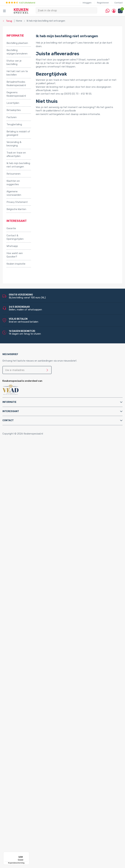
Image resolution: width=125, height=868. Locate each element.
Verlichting (12, 764)
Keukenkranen (21, 537)
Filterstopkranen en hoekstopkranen (33, 600)
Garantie (11, 228)
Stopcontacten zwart (25, 760)
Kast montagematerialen (27, 628)
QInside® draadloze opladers (29, 812)
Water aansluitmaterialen (27, 642)
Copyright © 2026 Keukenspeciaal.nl (23, 434)
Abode (17, 823)
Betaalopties (14, 110)
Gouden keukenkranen (32, 558)
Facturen (12, 117)
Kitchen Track (21, 816)
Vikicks (17, 530)
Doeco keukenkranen (31, 590)
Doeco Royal (20, 844)
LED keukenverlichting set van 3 (38, 774)
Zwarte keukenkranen (31, 541)
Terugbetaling (14, 124)
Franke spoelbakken (24, 732)
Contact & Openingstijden (15, 237)
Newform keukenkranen (33, 586)
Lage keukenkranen (30, 551)
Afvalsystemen (15, 475)
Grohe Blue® (20, 510)
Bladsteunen (20, 610)
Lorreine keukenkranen (32, 576)
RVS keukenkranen (30, 544)
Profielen (18, 635)
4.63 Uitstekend (20, 3)
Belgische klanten (16, 209)
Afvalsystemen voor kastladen (30, 485)
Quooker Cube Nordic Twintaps (37, 659)
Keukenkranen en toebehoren (23, 534)
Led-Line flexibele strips (33, 802)
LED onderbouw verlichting (35, 798)
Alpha (16, 826)
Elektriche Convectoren (26, 499)
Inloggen (87, 3)
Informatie (9, 402)
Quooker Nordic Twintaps (27, 694)
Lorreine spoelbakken (25, 729)
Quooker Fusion (22, 680)
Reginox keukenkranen (32, 572)
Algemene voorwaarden (14, 193)
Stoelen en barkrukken (25, 468)
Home (11, 447)
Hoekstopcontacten (24, 757)
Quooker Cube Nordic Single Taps (38, 663)
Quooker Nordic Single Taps (28, 704)
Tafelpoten (19, 471)
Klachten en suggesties (13, 183)
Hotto (23, 520)
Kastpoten (19, 457)
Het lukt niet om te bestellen (17, 73)
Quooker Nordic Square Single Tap (38, 711)
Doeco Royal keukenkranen (35, 593)
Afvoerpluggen (21, 607)
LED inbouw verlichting (32, 795)
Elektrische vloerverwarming (29, 506)
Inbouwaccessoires (24, 454)
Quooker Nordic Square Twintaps (38, 701)
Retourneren (14, 174)
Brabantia (18, 833)
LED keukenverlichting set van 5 (38, 781)
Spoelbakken (14, 718)
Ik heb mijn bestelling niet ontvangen (18, 165)
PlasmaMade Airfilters (25, 527)
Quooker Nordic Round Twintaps (38, 697)
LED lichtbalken (28, 788)
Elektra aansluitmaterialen (27, 617)
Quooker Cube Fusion (31, 652)
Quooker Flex (20, 666)
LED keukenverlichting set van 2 (38, 771)
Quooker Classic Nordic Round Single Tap (36, 715)
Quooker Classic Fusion (32, 690)
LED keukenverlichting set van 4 (38, 778)
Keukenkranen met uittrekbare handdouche (44, 555)
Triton (23, 523)
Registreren (103, 3)
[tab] (62, 402)
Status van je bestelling (14, 62)
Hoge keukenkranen (30, 548)
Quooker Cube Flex (30, 656)
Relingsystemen (22, 464)
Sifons (17, 638)
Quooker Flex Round (31, 670)
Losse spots (27, 791)
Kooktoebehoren (22, 461)
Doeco (17, 840)
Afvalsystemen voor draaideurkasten (34, 478)
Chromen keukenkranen (33, 569)
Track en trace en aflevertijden (16, 154)
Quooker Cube (21, 649)
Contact (118, 3)
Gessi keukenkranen (30, 583)
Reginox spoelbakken (25, 725)
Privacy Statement (17, 202)
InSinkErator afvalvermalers (28, 492)
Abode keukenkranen (31, 579)
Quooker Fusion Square (32, 687)
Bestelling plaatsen (17, 43)
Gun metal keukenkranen (33, 562)
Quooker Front (21, 677)
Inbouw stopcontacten (26, 746)
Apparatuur (13, 496)
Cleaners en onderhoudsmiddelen (32, 614)
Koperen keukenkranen (32, 565)
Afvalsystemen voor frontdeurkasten (34, 482)
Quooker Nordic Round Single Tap (38, 708)
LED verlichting (22, 767)
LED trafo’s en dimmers (33, 805)
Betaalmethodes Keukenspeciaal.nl (16, 84)
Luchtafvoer (20, 631)
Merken (10, 819)
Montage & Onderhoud (19, 604)
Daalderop (19, 837)
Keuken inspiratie (16, 264)
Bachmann (19, 830)
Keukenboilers (21, 513)
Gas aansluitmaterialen (26, 621)
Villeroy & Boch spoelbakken (29, 736)
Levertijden (13, 103)
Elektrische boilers (23, 503)
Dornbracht (20, 851)
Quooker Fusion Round (32, 683)
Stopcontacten (15, 743)
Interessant (11, 411)
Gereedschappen (22, 624)
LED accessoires (29, 809)
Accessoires (13, 450)
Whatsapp (12, 246)
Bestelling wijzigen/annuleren (17, 52)
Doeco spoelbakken (24, 722)
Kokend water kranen (25, 517)
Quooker (11, 645)
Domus (17, 847)
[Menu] (27, 854)
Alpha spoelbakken (23, 739)
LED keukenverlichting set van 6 (38, 784)
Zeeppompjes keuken (25, 597)
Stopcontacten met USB (27, 750)
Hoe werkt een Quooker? (15, 255)
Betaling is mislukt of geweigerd (18, 133)
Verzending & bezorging (14, 144)
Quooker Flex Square (31, 673)
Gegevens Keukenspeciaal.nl (16, 94)
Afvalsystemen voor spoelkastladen (33, 489)
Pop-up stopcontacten (26, 753)
